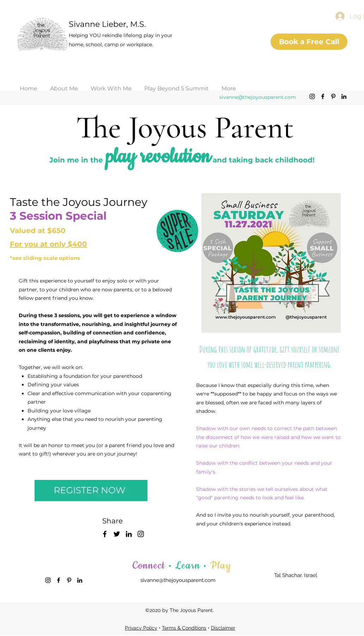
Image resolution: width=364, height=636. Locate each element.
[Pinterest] (333, 96)
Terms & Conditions (184, 628)
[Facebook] (323, 96)
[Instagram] (312, 96)
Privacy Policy (141, 628)
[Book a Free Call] (309, 42)
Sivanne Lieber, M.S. (107, 24)
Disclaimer (223, 628)
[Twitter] (117, 534)
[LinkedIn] (344, 96)
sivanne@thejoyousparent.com (258, 97)
